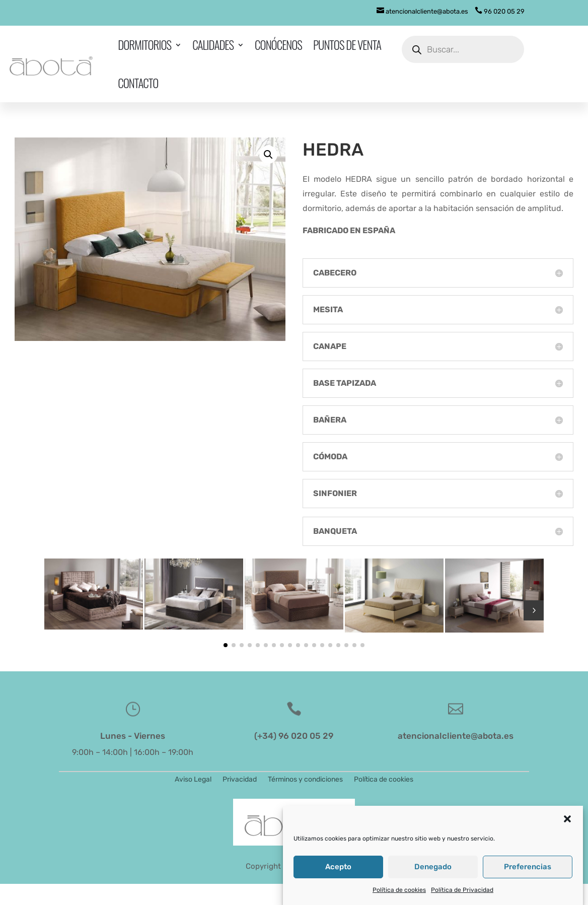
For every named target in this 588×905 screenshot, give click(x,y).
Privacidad (240, 780)
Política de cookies (399, 896)
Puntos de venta (347, 45)
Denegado (433, 873)
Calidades (213, 45)
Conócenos (278, 45)
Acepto (338, 873)
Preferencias (528, 873)
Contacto (138, 83)
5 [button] (534, 610)
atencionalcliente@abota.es (422, 11)
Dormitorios (144, 45)
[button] (567, 825)
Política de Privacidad (462, 896)
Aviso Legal (193, 780)
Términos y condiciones (305, 780)
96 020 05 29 (500, 11)
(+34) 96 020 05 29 (294, 736)
